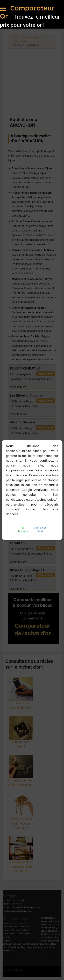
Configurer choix (40, 530)
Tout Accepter (23, 530)
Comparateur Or (27, 12)
